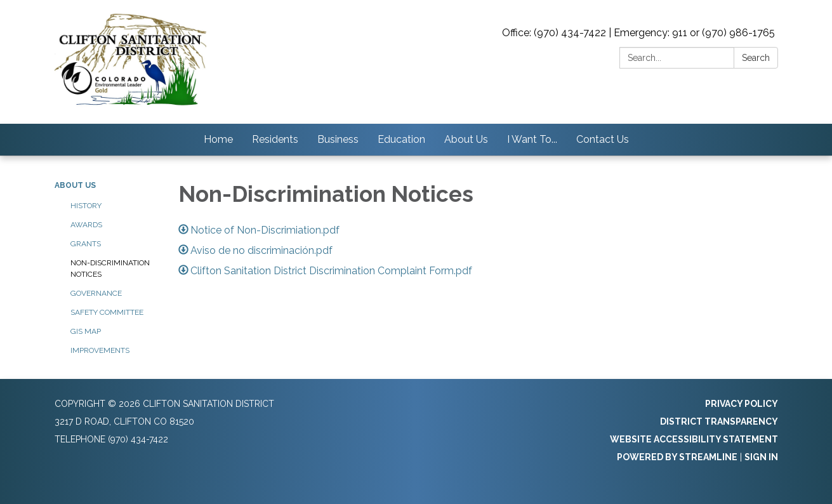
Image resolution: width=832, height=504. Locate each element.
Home (218, 139)
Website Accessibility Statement (694, 439)
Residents (275, 139)
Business (338, 139)
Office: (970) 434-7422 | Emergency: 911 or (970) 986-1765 (638, 33)
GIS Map (86, 331)
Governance (96, 293)
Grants (86, 244)
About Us (466, 139)
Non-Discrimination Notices (110, 269)
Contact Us (603, 139)
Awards (86, 225)
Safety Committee (107, 312)
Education (401, 139)
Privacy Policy (742, 404)
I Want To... (532, 139)
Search (756, 58)
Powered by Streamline (677, 457)
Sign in (761, 457)
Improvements (100, 350)
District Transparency (719, 421)
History (86, 206)
